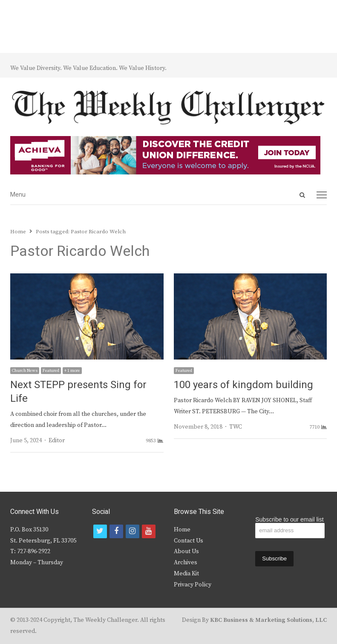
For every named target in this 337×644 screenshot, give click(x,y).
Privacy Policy (193, 585)
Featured (51, 371)
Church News (25, 371)
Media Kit (186, 574)
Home (182, 530)
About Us (186, 551)
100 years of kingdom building (243, 385)
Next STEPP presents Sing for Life (78, 392)
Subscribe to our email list (289, 519)
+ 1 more (72, 371)
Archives (186, 563)
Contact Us (189, 541)
